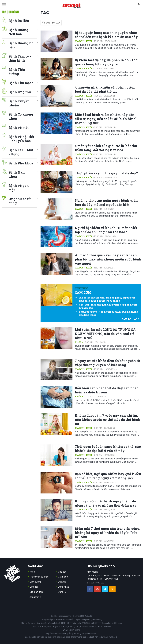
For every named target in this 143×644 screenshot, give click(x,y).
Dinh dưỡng (35, 582)
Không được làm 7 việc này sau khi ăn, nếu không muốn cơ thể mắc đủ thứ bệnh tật (108, 419)
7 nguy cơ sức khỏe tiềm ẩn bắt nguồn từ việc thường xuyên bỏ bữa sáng (107, 363)
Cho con (62, 572)
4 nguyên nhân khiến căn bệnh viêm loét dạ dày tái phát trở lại (105, 89)
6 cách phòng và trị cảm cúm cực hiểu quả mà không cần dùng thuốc (106, 313)
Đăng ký (62, 592)
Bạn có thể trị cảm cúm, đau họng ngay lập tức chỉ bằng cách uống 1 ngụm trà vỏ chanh (105, 299)
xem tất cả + (130, 319)
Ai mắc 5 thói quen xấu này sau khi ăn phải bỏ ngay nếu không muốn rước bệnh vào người (108, 259)
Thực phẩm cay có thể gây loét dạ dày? (106, 173)
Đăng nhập (64, 587)
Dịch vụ (62, 582)
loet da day (53, 23)
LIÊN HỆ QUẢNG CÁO (101, 566)
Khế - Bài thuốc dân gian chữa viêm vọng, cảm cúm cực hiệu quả (106, 306)
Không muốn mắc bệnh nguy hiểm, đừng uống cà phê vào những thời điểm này (108, 503)
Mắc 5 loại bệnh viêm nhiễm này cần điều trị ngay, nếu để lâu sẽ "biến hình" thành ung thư (106, 119)
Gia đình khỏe (84, 41)
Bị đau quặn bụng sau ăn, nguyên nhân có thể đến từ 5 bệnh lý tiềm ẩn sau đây (106, 35)
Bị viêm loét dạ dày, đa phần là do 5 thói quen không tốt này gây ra (107, 62)
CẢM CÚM (83, 292)
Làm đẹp (34, 587)
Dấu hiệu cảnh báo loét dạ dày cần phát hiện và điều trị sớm (106, 390)
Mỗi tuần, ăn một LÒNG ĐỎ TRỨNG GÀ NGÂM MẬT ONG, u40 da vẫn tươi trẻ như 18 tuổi (105, 334)
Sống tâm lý (35, 597)
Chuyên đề (81, 288)
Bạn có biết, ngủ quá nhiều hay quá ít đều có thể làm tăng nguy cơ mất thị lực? (108, 476)
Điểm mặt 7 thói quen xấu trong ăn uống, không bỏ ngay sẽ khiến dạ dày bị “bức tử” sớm (107, 533)
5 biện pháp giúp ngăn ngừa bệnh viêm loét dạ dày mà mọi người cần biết (107, 202)
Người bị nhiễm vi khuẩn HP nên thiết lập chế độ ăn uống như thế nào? (106, 230)
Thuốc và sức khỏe (39, 577)
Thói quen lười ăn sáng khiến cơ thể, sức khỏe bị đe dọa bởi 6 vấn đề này (108, 449)
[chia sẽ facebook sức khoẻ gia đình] (90, 589)
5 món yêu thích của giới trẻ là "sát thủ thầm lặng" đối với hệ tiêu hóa (106, 148)
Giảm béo (63, 577)
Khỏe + (79, 342)
